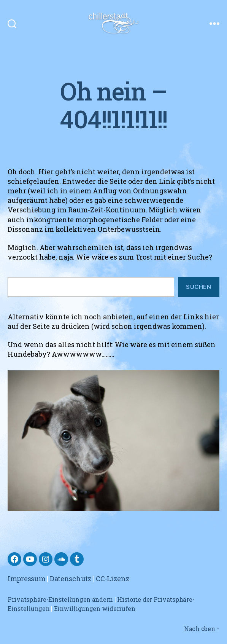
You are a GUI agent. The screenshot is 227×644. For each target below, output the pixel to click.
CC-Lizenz (113, 579)
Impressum (27, 579)
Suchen (198, 287)
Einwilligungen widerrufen (95, 608)
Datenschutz (71, 579)
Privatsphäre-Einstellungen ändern (60, 599)
